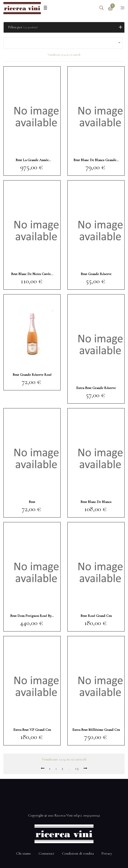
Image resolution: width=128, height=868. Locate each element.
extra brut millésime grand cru (96, 730)
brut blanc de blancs (96, 502)
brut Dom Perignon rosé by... (32, 616)
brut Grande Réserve (96, 274)
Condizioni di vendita (78, 853)
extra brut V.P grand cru (32, 730)
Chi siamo (23, 853)
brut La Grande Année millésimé (32, 160)
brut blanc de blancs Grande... (96, 160)
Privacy (107, 853)
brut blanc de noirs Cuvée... (32, 274)
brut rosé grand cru (96, 616)
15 (77, 768)
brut (32, 502)
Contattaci (46, 853)
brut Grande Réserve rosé (32, 375)
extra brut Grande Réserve (96, 388)
